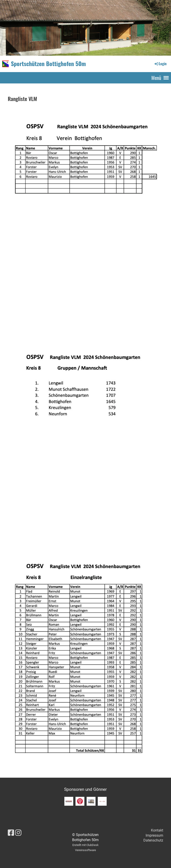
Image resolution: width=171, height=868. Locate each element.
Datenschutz (153, 840)
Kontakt (157, 830)
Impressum (154, 835)
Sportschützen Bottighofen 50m (48, 64)
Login (160, 64)
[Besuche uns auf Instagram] (18, 833)
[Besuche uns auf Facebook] (11, 833)
